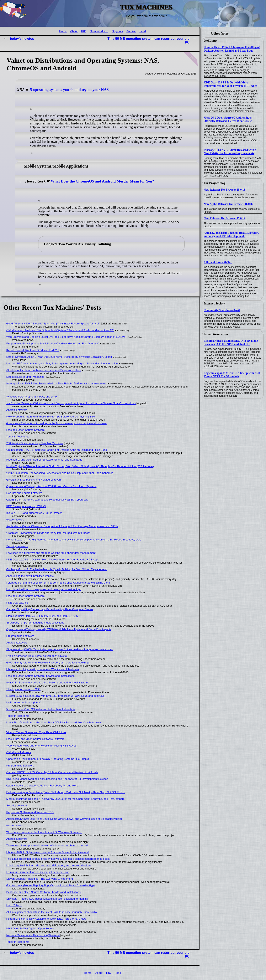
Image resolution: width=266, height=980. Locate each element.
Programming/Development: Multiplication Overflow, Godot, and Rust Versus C (53, 343)
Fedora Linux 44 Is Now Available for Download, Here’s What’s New (46, 919)
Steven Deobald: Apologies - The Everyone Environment (40, 879)
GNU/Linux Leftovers (19, 752)
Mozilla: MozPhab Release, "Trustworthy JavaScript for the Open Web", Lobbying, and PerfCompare (66, 799)
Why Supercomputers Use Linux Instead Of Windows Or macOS (44, 832)
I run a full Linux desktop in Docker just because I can (38, 872)
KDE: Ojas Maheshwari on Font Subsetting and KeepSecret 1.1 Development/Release (57, 779)
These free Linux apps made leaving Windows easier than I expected (47, 845)
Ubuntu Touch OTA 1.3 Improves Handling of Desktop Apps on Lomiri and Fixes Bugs (232, 49)
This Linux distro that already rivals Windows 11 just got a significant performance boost (58, 859)
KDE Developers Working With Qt (26, 506)
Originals (117, 31)
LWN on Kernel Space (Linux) (24, 702)
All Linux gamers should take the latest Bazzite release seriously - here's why (52, 912)
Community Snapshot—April (222, 310)
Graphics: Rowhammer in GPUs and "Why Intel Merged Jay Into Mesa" (48, 533)
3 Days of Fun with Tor (218, 262)
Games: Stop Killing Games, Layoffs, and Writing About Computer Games (50, 609)
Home (63, 31)
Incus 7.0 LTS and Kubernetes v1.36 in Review (34, 513)
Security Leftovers (17, 546)
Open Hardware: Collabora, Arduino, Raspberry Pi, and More (42, 786)
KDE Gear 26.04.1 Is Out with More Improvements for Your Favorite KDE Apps (230, 84)
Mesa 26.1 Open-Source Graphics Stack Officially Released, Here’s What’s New (228, 119)
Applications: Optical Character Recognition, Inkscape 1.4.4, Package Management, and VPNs (62, 526)
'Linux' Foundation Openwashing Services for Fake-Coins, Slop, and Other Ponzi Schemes (60, 473)
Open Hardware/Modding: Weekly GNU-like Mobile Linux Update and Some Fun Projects (59, 629)
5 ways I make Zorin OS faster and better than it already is (41, 709)
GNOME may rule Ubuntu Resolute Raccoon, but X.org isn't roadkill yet (48, 663)
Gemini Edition (99, 31)
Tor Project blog (214, 183)
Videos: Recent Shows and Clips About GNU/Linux (36, 732)
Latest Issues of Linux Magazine (25, 377)
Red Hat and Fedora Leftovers (24, 493)
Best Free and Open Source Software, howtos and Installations (44, 892)
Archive (131, 31)
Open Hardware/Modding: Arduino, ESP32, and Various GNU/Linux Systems (52, 486)
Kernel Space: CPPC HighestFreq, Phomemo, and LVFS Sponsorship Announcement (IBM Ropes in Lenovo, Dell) (74, 540)
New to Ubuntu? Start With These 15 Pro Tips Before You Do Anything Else (51, 417)
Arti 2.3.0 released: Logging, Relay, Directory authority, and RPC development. (231, 234)
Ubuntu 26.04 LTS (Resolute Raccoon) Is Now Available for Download (48, 852)
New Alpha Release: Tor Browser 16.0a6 (228, 204)
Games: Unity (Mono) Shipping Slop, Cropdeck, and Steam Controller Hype (51, 885)
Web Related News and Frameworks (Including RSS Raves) (42, 746)
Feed (143, 31)
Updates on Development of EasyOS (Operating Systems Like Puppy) (48, 759)
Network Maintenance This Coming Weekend (33, 935)
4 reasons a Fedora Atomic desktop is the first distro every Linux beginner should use (57, 423)
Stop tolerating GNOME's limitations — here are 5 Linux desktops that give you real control (60, 649)
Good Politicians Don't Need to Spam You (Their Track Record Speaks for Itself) (53, 324)
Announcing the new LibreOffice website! (31, 576)
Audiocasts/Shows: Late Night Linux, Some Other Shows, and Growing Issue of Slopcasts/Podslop (65, 819)
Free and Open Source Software (26, 430)
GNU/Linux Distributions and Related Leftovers (34, 480)
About (74, 31)
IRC (84, 31)
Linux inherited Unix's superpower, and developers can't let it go (44, 589)
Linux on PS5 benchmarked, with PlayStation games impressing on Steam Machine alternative (62, 363)
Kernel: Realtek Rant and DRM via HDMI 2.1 (33, 350)
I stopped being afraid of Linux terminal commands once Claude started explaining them (58, 583)
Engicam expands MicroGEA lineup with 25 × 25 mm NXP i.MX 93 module (232, 375)
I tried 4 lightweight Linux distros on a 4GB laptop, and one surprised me (49, 865)
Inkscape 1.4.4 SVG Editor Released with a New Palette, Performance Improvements (230, 152)
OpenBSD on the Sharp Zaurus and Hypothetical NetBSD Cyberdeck (47, 500)
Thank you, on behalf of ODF (23, 689)
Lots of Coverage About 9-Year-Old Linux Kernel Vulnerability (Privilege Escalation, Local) (59, 357)
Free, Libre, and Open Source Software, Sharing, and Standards (44, 460)
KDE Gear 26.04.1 (17, 603)
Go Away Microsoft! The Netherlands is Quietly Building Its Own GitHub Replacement (57, 569)
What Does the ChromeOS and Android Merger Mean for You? (102, 181)
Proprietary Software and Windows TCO (30, 812)
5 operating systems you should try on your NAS (69, 90)
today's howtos (22, 39)
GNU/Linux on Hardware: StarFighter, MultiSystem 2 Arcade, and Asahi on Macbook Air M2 (60, 330)
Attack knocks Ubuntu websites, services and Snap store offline (44, 370)
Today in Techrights (18, 437)
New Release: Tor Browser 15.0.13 (224, 190)
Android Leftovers (17, 410)
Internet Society (214, 303)
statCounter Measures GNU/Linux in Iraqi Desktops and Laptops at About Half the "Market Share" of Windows (71, 403)
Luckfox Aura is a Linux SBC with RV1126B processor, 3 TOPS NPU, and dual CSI (231, 342)
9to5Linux (211, 41)
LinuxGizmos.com (216, 334)
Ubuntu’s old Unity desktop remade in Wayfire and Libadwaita (43, 669)
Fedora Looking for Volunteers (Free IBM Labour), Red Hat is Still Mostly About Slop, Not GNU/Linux (66, 792)
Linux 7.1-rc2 (14, 905)
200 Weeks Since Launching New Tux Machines (35, 443)
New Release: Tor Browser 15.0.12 (224, 218)
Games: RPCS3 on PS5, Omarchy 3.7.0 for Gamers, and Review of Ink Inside (52, 772)
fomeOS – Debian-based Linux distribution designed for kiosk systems (48, 683)
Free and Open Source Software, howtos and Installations (41, 676)
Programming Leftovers (20, 636)
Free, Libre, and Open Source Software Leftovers (36, 739)
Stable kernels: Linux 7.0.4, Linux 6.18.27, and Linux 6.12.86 (42, 616)
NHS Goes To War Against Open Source (30, 928)
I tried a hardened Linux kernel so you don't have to (37, 656)
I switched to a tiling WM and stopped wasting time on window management (51, 553)
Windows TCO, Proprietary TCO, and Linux (32, 397)
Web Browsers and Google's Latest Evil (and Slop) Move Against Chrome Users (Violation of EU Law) (66, 337)
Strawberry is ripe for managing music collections (35, 623)
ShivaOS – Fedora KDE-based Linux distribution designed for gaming (47, 899)
